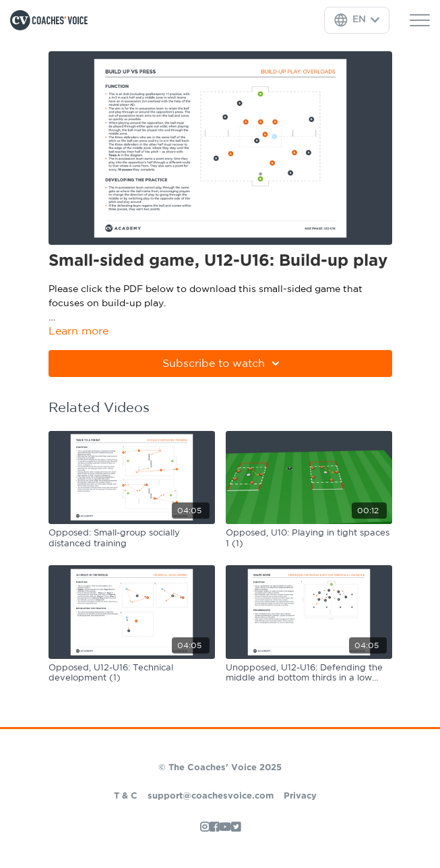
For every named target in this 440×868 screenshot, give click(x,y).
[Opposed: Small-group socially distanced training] (132, 539)
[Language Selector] (357, 20)
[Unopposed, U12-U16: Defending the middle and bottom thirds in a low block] (309, 673)
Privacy (300, 796)
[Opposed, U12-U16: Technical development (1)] (132, 673)
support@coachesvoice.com (211, 796)
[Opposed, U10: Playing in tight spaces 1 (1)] (309, 539)
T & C (126, 796)
